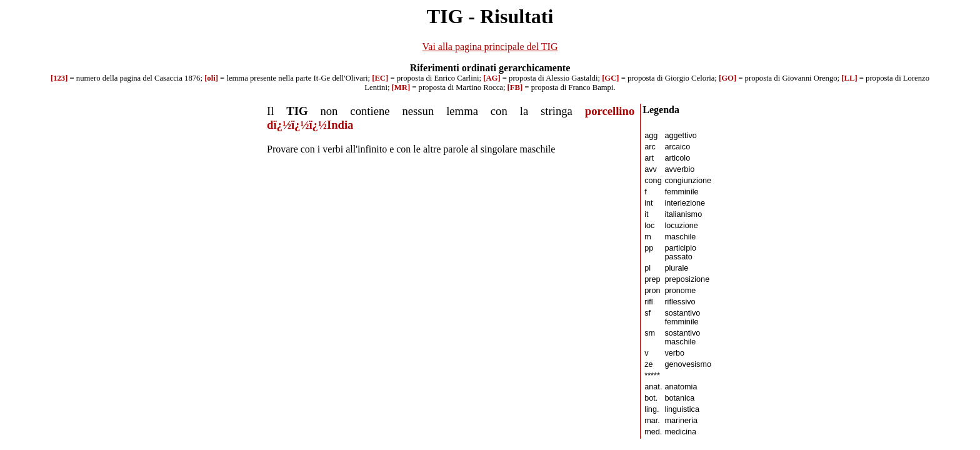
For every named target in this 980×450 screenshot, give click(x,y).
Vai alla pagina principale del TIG (490, 47)
